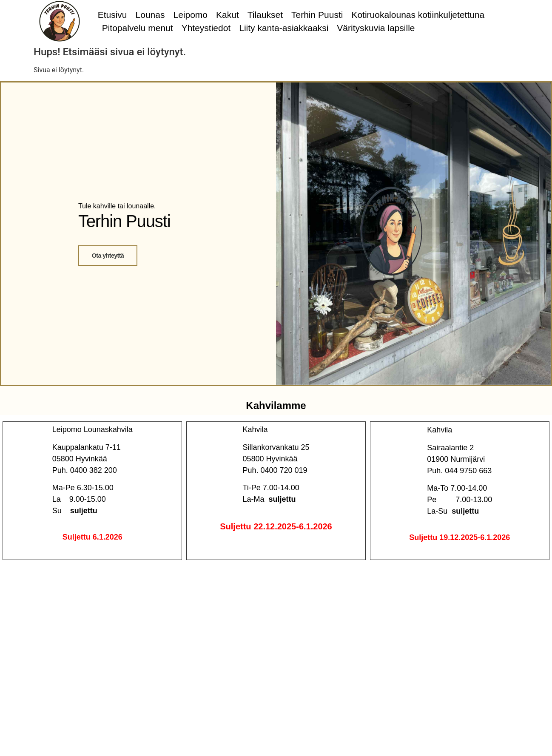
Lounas (150, 15)
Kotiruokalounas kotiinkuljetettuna (418, 15)
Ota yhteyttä (108, 256)
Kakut (228, 15)
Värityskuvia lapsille (376, 28)
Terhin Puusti (317, 15)
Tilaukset (265, 15)
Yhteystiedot (206, 28)
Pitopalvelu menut (138, 28)
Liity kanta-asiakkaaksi (284, 28)
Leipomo (190, 15)
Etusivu (112, 15)
